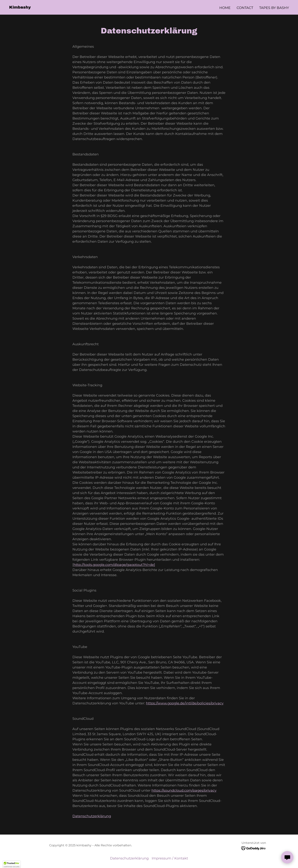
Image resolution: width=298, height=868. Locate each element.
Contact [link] (245, 8)
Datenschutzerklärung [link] (129, 858)
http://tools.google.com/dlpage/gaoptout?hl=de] (114, 565)
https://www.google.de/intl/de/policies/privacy (185, 703)
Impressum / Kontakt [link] (170, 858)
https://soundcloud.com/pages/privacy (184, 790)
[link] (20, 7)
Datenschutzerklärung (92, 816)
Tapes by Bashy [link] (274, 8)
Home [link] (225, 8)
